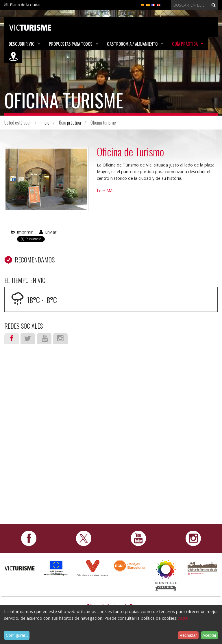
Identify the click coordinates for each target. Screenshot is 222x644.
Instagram (60, 338)
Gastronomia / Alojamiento (132, 44)
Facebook (12, 338)
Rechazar (188, 635)
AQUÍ (183, 618)
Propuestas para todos (71, 44)
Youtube (44, 338)
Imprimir (25, 232)
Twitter (28, 338)
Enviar (51, 232)
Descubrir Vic (22, 44)
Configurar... (17, 635)
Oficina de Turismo (130, 152)
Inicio (45, 123)
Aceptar (209, 635)
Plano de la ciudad (26, 5)
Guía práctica (185, 44)
